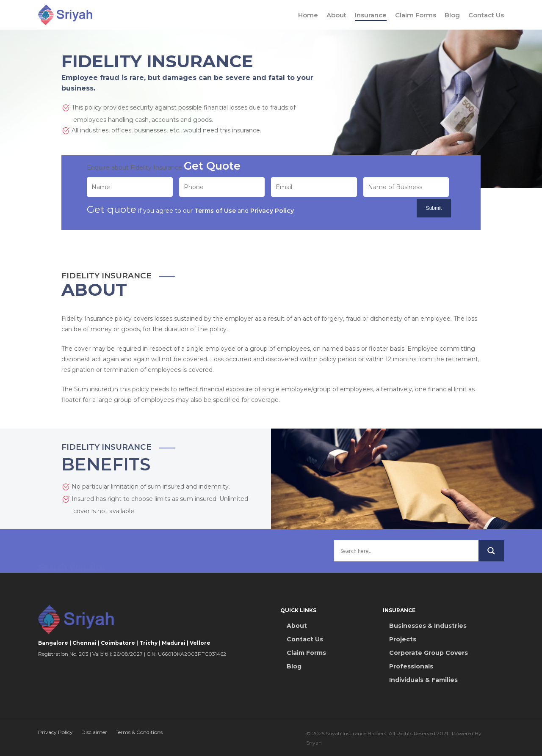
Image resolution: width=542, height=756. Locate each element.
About (336, 15)
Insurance (371, 15)
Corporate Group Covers (429, 653)
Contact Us (486, 15)
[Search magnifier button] (491, 557)
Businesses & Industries (428, 626)
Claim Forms (416, 15)
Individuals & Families (423, 680)
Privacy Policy (55, 732)
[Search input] (406, 557)
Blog (452, 15)
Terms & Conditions (139, 732)
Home (308, 15)
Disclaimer (94, 732)
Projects (403, 639)
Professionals (411, 666)
